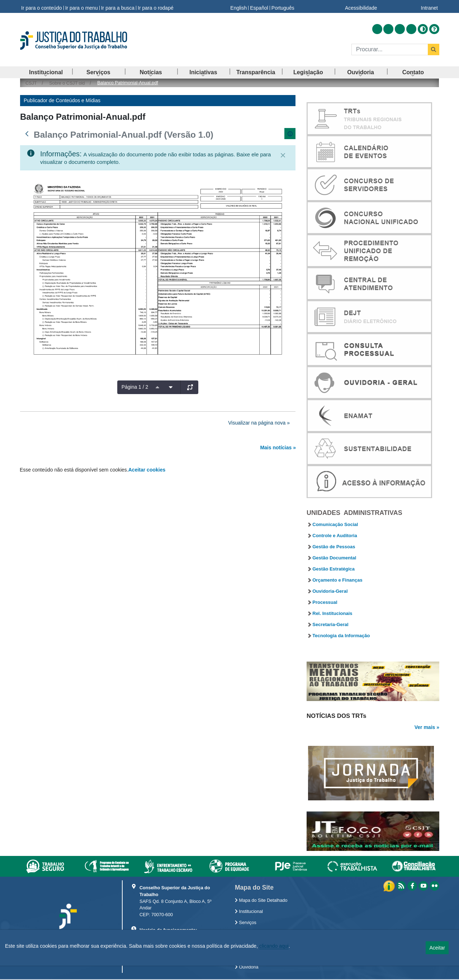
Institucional (249, 912)
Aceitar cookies (147, 470)
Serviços (246, 923)
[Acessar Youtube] (400, 29)
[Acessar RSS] (377, 29)
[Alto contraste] (423, 29)
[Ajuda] (434, 29)
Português (283, 6)
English (238, 6)
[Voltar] (27, 134)
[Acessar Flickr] (411, 29)
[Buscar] (390, 49)
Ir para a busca (118, 6)
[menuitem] (46, 72)
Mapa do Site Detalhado (261, 900)
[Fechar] (283, 155)
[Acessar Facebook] (388, 29)
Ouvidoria (247, 967)
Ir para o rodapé (156, 6)
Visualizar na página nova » (259, 423)
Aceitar (437, 948)
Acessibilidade (361, 6)
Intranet (429, 6)
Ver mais (425, 727)
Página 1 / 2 (135, 387)
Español (259, 6)
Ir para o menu (82, 6)
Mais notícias (276, 448)
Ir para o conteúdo (42, 6)
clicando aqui (274, 946)
